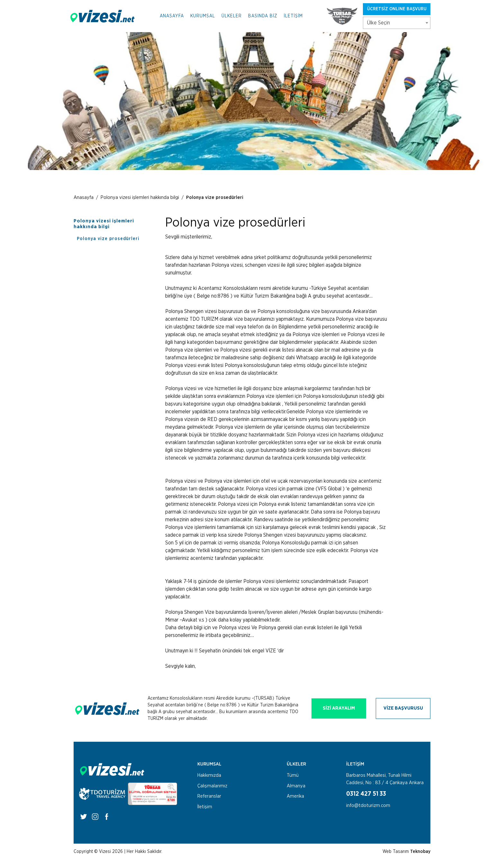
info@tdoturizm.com (368, 806)
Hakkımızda (209, 775)
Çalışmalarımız (212, 786)
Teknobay (420, 852)
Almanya (296, 786)
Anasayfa (84, 197)
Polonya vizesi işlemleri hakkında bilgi (140, 197)
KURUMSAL (203, 16)
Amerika (295, 796)
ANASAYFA (172, 16)
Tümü (293, 775)
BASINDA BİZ (263, 16)
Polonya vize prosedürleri (215, 197)
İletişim (205, 807)
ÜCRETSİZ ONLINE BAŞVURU (397, 9)
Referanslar (209, 796)
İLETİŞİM (293, 16)
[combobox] (397, 23)
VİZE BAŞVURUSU (403, 708)
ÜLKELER (232, 16)
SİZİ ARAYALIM (339, 708)
